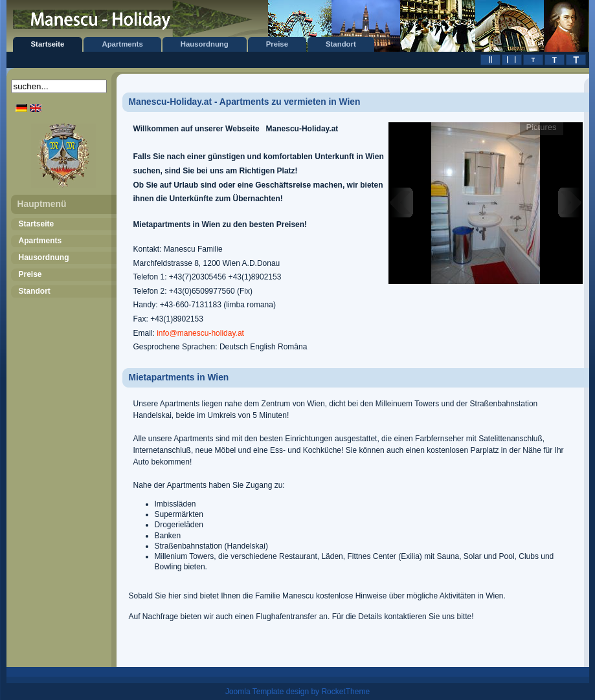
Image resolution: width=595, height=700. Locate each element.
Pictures (542, 127)
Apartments (122, 44)
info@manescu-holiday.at (200, 333)
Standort (341, 44)
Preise (277, 44)
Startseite (48, 44)
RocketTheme (345, 692)
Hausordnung (205, 44)
